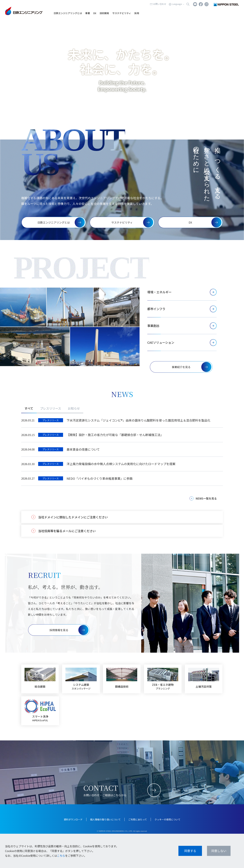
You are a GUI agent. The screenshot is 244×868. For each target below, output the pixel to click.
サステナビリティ (122, 13)
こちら (61, 856)
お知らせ (74, 408)
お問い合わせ (160, 4)
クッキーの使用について (167, 819)
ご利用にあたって (138, 819)
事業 (88, 13)
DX (95, 13)
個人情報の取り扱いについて (105, 819)
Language (177, 4)
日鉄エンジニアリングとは (68, 13)
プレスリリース (51, 408)
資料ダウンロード (73, 819)
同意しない (219, 851)
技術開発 (104, 13)
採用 (137, 13)
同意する (190, 851)
